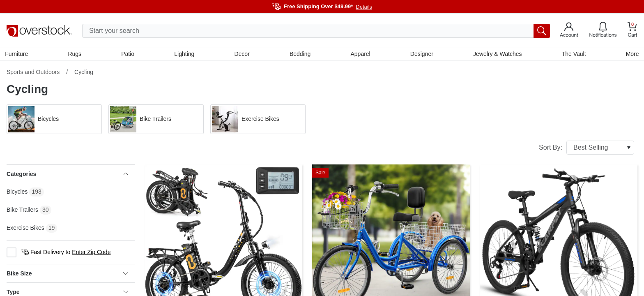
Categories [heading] (67, 176)
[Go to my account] (569, 31)
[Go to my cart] (632, 31)
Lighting (185, 55)
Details (364, 7)
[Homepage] (39, 31)
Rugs (76, 55)
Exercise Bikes (25, 229)
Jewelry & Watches (497, 55)
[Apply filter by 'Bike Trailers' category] (156, 121)
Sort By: (586, 149)
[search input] (316, 31)
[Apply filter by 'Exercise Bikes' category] (258, 121)
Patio (129, 55)
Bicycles (17, 193)
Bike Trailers (22, 211)
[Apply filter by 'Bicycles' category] (54, 121)
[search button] (542, 31)
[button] (54, 121)
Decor (242, 55)
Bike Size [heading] (67, 275)
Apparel (360, 55)
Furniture (18, 55)
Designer (421, 55)
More (631, 55)
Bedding (300, 55)
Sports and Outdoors (33, 74)
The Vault (573, 55)
